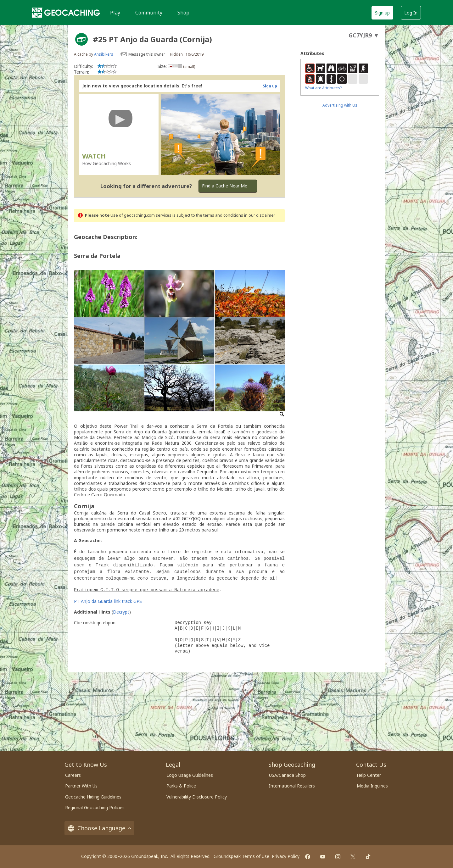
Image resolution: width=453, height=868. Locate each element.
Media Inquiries (372, 786)
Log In (411, 13)
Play (115, 13)
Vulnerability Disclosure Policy (197, 797)
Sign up (382, 13)
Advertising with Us (340, 105)
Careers (73, 775)
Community (149, 13)
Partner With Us (81, 786)
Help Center (369, 775)
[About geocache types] (81, 39)
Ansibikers (104, 54)
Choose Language (99, 828)
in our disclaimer (259, 215)
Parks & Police (181, 786)
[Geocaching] (66, 13)
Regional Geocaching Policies (95, 807)
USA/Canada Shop (287, 775)
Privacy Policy (286, 856)
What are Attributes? (323, 88)
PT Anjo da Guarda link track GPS (108, 601)
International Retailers (292, 786)
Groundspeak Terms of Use (241, 856)
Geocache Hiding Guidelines (93, 797)
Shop (183, 13)
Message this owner (147, 54)
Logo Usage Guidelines (190, 775)
